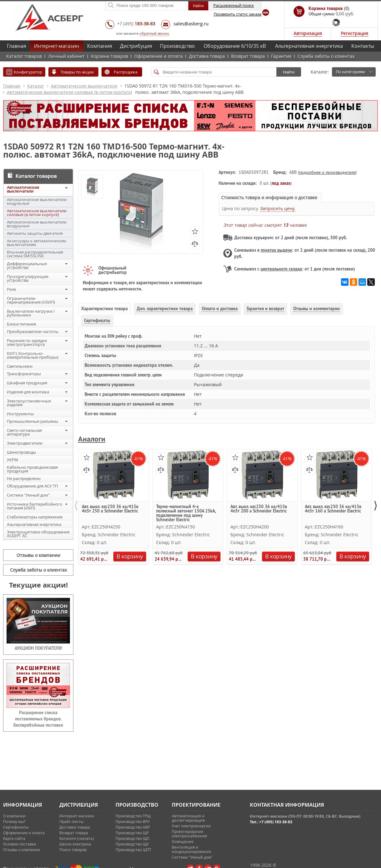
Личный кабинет (66, 56)
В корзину (130, 556)
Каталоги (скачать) (77, 838)
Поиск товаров (73, 850)
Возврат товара (248, 56)
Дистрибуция (136, 46)
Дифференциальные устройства (27, 265)
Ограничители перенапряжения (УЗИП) (31, 300)
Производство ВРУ (133, 821)
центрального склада (281, 269)
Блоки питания (21, 324)
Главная (17, 46)
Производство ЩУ (132, 844)
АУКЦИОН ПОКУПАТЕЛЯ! (38, 648)
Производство (177, 46)
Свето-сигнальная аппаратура (24, 432)
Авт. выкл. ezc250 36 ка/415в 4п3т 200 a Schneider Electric (259, 509)
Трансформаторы (24, 374)
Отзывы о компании (38, 555)
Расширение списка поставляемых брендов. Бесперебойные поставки (38, 719)
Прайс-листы (71, 821)
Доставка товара (207, 56)
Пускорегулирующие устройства (28, 278)
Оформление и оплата (158, 56)
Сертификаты (16, 827)
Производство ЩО (132, 838)
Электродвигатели (25, 443)
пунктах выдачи (276, 250)
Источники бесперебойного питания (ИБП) (35, 506)
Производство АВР (133, 827)
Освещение (183, 841)
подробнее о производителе (327, 172)
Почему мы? (14, 821)
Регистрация (354, 33)
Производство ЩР (132, 833)
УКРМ (12, 460)
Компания (100, 46)
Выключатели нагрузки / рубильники (31, 313)
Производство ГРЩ (133, 816)
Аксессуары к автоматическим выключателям (37, 243)
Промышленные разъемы (32, 421)
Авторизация (308, 33)
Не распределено (24, 478)
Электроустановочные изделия (29, 403)
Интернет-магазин (57, 46)
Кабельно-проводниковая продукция (32, 469)
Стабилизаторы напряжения (35, 517)
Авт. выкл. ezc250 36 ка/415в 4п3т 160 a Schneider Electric (333, 509)
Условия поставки (20, 844)
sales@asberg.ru (191, 24)
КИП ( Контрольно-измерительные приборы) (33, 355)
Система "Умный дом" (28, 495)
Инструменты (20, 414)
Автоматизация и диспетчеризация (188, 818)
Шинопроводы (21, 452)
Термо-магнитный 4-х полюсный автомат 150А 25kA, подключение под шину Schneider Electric (186, 513)
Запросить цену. (278, 208)
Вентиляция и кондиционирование (191, 849)
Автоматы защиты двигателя (35, 233)
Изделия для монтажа (28, 392)
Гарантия (281, 56)
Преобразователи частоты (33, 331)
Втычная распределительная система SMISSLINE (35, 254)
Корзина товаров (109, 56)
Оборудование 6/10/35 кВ (235, 46)
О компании (14, 816)
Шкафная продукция (27, 383)
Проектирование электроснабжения (189, 834)
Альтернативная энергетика (309, 46)
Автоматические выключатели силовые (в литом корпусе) (69, 92)
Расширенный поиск (234, 5)
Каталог (36, 86)
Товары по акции (77, 72)
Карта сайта (14, 838)
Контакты (363, 46)
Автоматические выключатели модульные (37, 201)
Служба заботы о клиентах (326, 56)
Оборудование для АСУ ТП (32, 486)
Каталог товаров (24, 56)
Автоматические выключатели (84, 86)
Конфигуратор (28, 72)
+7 (136, 24)
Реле (11, 289)
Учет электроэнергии (191, 826)
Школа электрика (75, 844)
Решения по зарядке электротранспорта (27, 342)
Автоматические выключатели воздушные (37, 224)
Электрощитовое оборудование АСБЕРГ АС (38, 534)
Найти (289, 72)
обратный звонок (154, 33)
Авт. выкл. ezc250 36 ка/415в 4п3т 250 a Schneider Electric (110, 509)
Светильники (20, 366)
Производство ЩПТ (134, 850)
